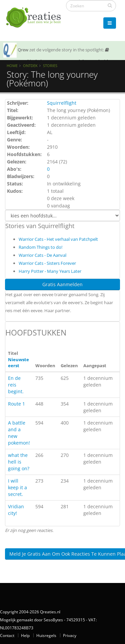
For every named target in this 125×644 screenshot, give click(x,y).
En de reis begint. (16, 385)
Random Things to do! (40, 247)
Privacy (70, 635)
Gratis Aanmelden (62, 284)
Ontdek (30, 66)
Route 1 (16, 404)
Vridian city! (16, 510)
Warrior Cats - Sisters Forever (47, 263)
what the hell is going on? (19, 462)
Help (25, 635)
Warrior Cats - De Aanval (42, 255)
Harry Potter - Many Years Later (50, 271)
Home (12, 66)
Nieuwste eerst (18, 363)
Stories (50, 66)
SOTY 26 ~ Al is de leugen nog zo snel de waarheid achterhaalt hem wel (56, 60)
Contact (7, 635)
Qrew (23, 50)
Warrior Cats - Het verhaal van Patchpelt (58, 239)
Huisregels (46, 635)
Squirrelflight (62, 103)
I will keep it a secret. (17, 487)
